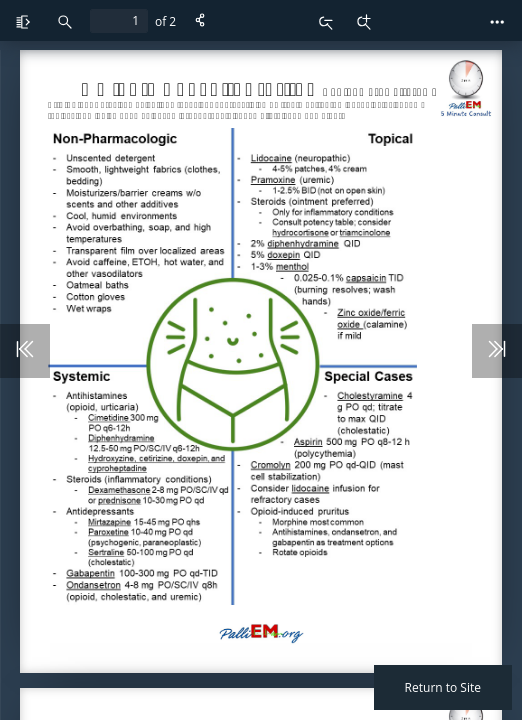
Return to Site (443, 687)
